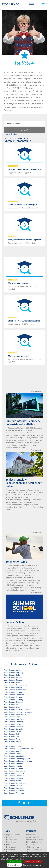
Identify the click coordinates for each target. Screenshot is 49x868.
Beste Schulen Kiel (11, 734)
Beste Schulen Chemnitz (14, 692)
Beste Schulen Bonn (12, 682)
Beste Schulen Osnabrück (14, 776)
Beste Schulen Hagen (12, 717)
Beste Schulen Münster (13, 766)
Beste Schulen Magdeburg (14, 751)
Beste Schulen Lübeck (13, 746)
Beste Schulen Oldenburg (14, 773)
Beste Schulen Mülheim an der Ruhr (18, 761)
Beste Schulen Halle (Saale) (15, 719)
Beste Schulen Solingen (13, 786)
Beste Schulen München (14, 763)
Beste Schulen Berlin (12, 675)
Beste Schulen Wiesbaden (14, 790)
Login (45, 4)
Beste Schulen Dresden (13, 697)
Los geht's (25, 130)
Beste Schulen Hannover (14, 727)
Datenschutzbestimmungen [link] (32, 865)
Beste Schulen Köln (12, 736)
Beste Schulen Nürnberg (14, 768)
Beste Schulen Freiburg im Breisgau (18, 712)
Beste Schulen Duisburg (13, 699)
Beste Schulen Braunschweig (15, 685)
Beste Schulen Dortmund (14, 695)
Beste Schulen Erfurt (12, 704)
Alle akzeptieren (15, 862)
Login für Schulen (13, 835)
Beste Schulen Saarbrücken (15, 783)
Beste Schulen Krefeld (13, 739)
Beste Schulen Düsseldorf (14, 702)
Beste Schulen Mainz (12, 754)
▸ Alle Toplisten (12, 134)
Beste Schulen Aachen (13, 670)
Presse (9, 852)
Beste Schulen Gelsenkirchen (15, 714)
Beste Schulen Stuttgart (13, 788)
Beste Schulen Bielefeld (13, 677)
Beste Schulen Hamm (12, 724)
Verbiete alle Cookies (33, 862)
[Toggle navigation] (31, 4)
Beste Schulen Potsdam (13, 778)
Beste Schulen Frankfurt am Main (17, 709)
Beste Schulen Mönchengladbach (17, 758)
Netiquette (10, 849)
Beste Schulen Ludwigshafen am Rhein (19, 749)
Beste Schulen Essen (12, 707)
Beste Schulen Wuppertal (14, 793)
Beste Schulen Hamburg (13, 722)
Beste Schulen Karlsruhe (14, 729)
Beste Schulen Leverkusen (14, 744)
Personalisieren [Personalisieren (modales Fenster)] (14, 865)
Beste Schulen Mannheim (14, 756)
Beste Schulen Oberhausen (15, 771)
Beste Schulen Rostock (13, 781)
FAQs (8, 844)
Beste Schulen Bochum (13, 680)
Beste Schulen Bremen (13, 687)
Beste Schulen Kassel (12, 731)
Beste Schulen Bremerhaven (15, 690)
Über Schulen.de (13, 842)
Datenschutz (11, 847)
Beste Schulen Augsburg (14, 672)
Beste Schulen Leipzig (12, 741)
